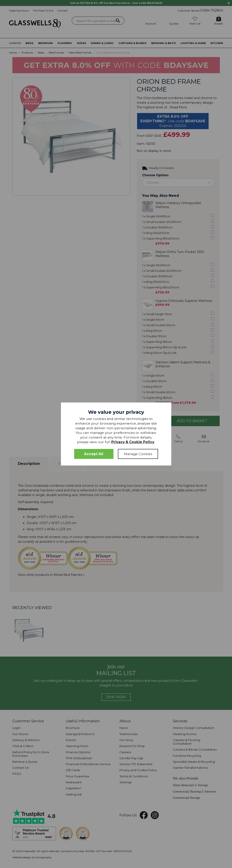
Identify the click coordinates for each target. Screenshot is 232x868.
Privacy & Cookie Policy (133, 442)
